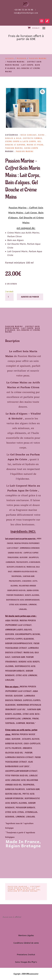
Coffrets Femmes (33, 138)
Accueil (10, 58)
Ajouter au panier (30, 297)
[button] (42, 92)
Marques (22, 58)
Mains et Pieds (35, 145)
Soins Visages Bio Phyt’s (26, 962)
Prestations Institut (26, 954)
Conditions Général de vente (26, 943)
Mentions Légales (26, 935)
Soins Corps (31, 148)
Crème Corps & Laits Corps (21, 141)
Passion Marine (38, 58)
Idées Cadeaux (28, 135)
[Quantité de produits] (9, 297)
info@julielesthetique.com (26, 13)
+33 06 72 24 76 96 (24, 10)
